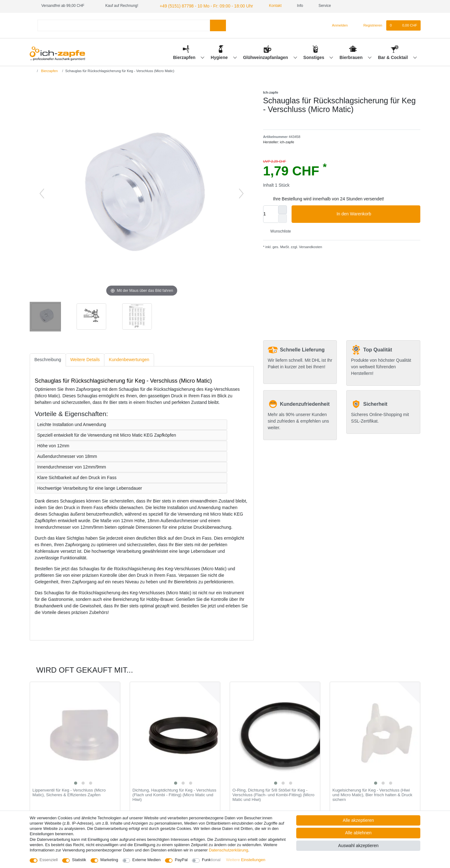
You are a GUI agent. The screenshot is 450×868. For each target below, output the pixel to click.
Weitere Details (85, 359)
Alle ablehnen (358, 833)
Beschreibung (48, 359)
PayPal (181, 860)
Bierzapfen (185, 56)
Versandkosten (310, 246)
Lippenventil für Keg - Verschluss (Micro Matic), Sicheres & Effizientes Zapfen (69, 792)
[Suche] (218, 25)
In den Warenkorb (376, 213)
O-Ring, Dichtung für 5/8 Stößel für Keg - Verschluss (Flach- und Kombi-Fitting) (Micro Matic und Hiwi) (273, 794)
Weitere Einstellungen (246, 860)
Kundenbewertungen (129, 359)
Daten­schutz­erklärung (228, 850)
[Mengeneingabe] (271, 213)
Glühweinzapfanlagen (266, 56)
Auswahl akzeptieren (358, 846)
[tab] (48, 359)
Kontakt (264, 6)
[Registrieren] (369, 25)
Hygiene (220, 56)
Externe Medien (146, 860)
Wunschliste (278, 231)
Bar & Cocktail (393, 56)
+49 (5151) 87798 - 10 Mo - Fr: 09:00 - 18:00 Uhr (200, 6)
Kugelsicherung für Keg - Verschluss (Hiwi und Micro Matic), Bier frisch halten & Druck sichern (372, 794)
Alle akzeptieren (358, 820)
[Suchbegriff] (124, 25)
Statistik (79, 860)
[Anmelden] (337, 25)
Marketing (109, 860)
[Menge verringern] (282, 218)
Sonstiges (315, 56)
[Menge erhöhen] (282, 209)
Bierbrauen (352, 56)
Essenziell (49, 860)
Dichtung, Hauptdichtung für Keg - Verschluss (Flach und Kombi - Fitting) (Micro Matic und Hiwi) (174, 794)
